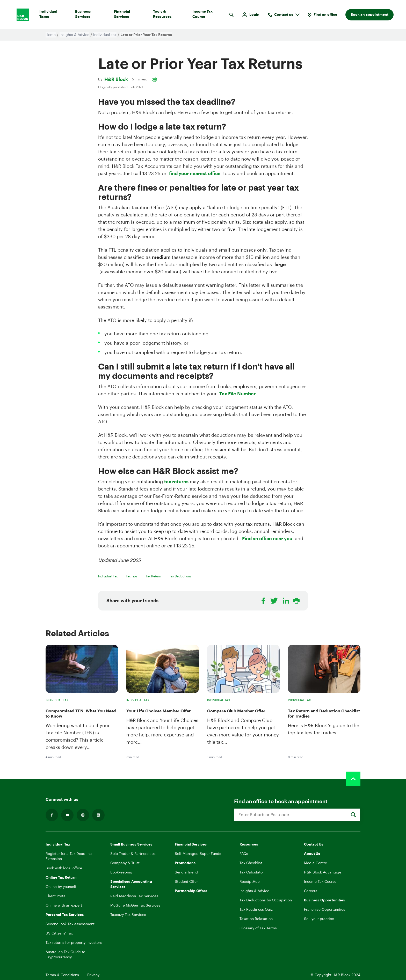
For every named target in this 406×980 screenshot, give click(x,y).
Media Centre (316, 863)
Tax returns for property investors (74, 943)
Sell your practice (319, 919)
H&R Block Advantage (323, 872)
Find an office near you (267, 539)
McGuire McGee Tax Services (135, 906)
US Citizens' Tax (59, 933)
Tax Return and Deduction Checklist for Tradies (324, 714)
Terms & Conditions (62, 975)
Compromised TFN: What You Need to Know (81, 714)
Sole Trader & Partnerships (133, 854)
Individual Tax (108, 576)
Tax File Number (237, 394)
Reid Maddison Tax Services (134, 896)
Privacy (93, 975)
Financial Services (129, 15)
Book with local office (64, 868)
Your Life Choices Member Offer (159, 711)
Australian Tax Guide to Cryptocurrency (65, 955)
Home (51, 35)
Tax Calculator (252, 872)
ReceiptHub (250, 882)
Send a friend (186, 872)
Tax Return (153, 576)
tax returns (176, 482)
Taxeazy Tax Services (128, 915)
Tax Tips (132, 576)
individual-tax (105, 35)
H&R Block (116, 79)
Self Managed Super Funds (198, 854)
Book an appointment (369, 15)
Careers (311, 891)
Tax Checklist (251, 863)
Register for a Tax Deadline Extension (69, 856)
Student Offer (186, 882)
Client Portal (56, 896)
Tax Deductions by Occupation (266, 900)
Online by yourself (61, 887)
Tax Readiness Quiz (256, 910)
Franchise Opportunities (325, 910)
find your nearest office (195, 174)
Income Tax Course (209, 15)
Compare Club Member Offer (236, 711)
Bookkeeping (121, 872)
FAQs (244, 854)
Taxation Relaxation (256, 919)
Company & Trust (125, 863)
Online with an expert (64, 906)
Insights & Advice (74, 35)
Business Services (90, 15)
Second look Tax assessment (70, 924)
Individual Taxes (53, 15)
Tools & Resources (169, 15)
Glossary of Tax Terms (258, 928)
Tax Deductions (180, 576)
